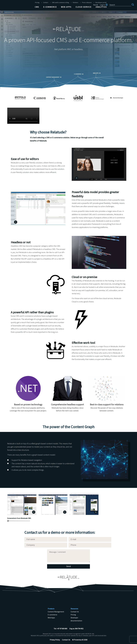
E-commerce (50, 7)
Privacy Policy (55, 640)
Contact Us (75, 612)
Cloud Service (83, 7)
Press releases (87, 2)
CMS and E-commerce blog (60, 2)
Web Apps (66, 7)
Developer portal (101, 2)
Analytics (101, 7)
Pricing (37, 2)
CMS (37, 7)
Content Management (56, 612)
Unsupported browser (23, 116)
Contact (46, 2)
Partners (76, 2)
